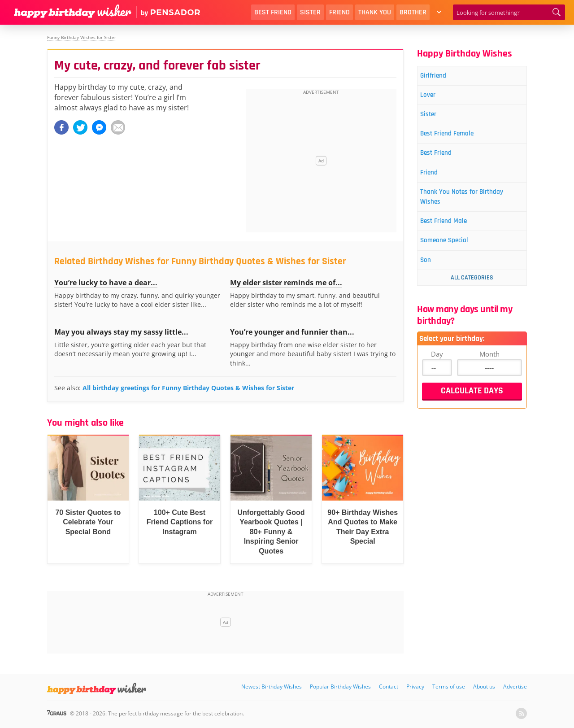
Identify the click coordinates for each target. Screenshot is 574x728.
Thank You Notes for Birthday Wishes (472, 208)
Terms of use (449, 687)
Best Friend (273, 12)
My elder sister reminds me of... (286, 283)
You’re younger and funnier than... (292, 332)
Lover (433, 98)
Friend (339, 12)
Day (437, 372)
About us (484, 687)
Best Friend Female (455, 140)
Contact (389, 687)
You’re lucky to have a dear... (106, 283)
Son (430, 277)
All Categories (472, 296)
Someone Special (452, 256)
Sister (310, 12)
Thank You (375, 12)
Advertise (515, 687)
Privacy (415, 687)
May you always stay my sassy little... (121, 332)
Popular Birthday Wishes (340, 687)
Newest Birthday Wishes (272, 687)
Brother (413, 12)
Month (489, 372)
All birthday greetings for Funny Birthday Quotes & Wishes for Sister (188, 388)
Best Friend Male (451, 235)
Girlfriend (439, 76)
